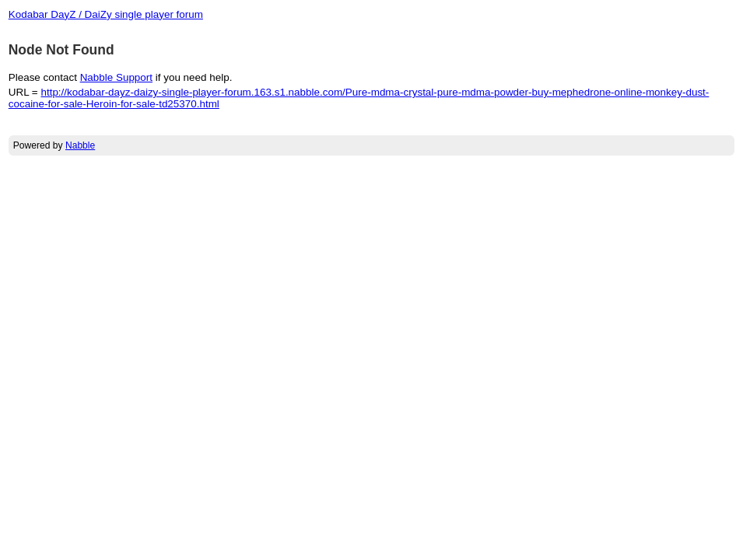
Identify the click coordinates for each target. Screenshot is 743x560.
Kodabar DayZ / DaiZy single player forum (106, 14)
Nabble (80, 145)
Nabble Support (116, 77)
